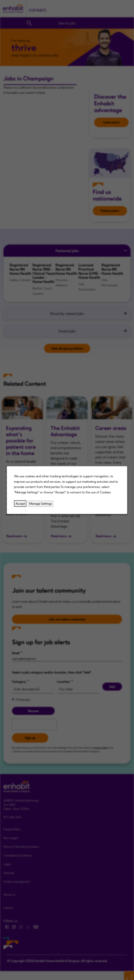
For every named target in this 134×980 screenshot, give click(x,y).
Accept (20, 503)
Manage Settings (41, 503)
